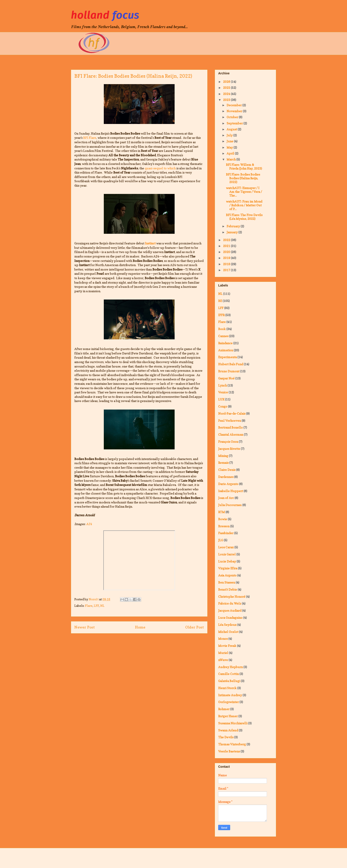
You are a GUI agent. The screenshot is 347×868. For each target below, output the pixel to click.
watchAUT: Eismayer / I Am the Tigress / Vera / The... (244, 192)
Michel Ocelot (228, 632)
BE (220, 301)
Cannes (223, 336)
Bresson (224, 526)
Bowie (223, 519)
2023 (227, 100)
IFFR (221, 315)
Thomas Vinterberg (232, 744)
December (234, 105)
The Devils (226, 737)
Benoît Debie (228, 589)
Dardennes (226, 477)
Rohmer (224, 709)
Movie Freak (227, 646)
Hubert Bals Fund (231, 364)
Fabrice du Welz (230, 603)
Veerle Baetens (229, 751)
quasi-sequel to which (160, 168)
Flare (89, 606)
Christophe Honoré (232, 596)
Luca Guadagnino (230, 618)
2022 (227, 240)
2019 (227, 258)
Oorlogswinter (228, 702)
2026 (227, 82)
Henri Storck (227, 688)
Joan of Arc (226, 498)
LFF (96, 606)
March (231, 159)
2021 (227, 246)
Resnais (223, 463)
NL (102, 606)
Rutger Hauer (228, 716)
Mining (223, 456)
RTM (222, 512)
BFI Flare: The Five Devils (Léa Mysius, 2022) (244, 217)
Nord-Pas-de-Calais (232, 413)
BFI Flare (90, 138)
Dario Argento (228, 484)
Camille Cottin (228, 674)
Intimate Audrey (230, 695)
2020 (227, 252)
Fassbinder (226, 533)
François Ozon (228, 442)
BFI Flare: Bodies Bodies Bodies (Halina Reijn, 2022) (243, 178)
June (230, 141)
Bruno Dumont (229, 371)
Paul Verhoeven (230, 420)
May (230, 147)
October (233, 117)
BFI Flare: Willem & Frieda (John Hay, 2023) (244, 166)
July (230, 135)
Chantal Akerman (231, 434)
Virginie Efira (228, 568)
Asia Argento (227, 575)
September (235, 123)
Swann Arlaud (228, 730)
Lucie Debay (227, 561)
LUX (221, 399)
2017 (227, 270)
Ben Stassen (227, 582)
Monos (223, 639)
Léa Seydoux (227, 625)
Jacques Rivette (229, 449)
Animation (226, 350)
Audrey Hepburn (230, 667)
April (231, 153)
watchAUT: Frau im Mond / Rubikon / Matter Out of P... (244, 205)
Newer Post (85, 627)
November (235, 111)
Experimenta (227, 357)
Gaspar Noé (226, 378)
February (234, 226)
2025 (227, 88)
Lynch (223, 385)
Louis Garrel (227, 554)
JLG (221, 540)
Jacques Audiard (230, 610)
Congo (223, 406)
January (232, 232)
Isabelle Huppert (231, 491)
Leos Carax (226, 547)
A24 (89, 524)
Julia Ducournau (230, 505)
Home (140, 627)
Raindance (225, 343)
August (232, 129)
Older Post (195, 627)
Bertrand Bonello (230, 427)
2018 (227, 264)
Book (222, 329)
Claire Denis (227, 470)
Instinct (150, 243)
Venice (223, 392)
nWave (223, 660)
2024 (227, 94)
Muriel (223, 653)
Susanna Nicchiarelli (233, 723)
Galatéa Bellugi (229, 681)
